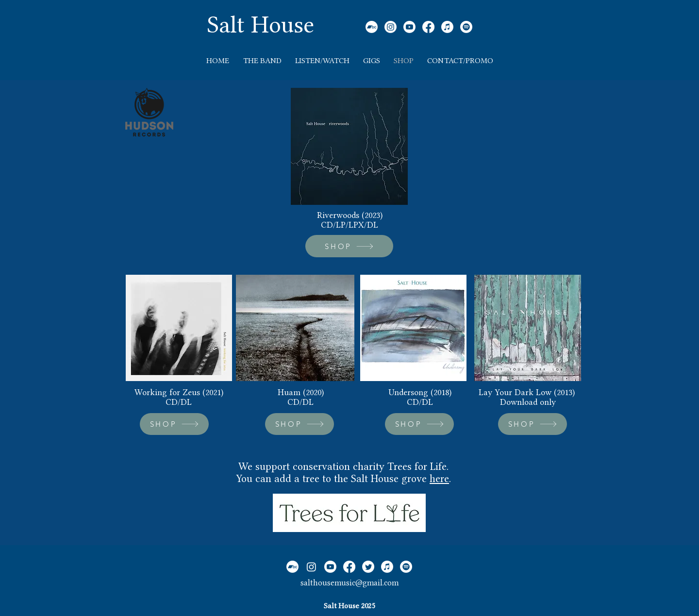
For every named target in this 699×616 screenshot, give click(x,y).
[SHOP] (349, 246)
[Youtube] (409, 27)
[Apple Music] (447, 27)
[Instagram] (391, 27)
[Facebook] (428, 27)
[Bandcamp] (372, 27)
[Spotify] (466, 27)
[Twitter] (368, 567)
